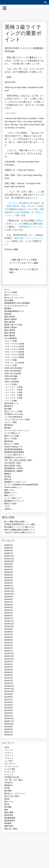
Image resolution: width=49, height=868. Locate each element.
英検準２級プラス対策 (13, 325)
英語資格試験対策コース (14, 311)
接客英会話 (9, 441)
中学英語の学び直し (12, 777)
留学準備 (8, 791)
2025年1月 (8, 586)
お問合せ (8, 509)
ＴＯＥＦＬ (9, 753)
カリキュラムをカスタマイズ (16, 306)
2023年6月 (8, 637)
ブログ (7, 506)
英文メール (9, 802)
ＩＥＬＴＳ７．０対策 (13, 390)
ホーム (7, 290)
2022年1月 (8, 683)
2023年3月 (8, 645)
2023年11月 (9, 624)
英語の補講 (9, 812)
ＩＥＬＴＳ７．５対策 (13, 387)
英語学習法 (9, 815)
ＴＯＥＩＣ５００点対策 (14, 357)
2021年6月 (8, 702)
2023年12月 (9, 621)
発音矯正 (8, 428)
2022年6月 (8, 670)
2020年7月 (8, 732)
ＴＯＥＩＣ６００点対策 (14, 355)
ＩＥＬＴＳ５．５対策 (13, 398)
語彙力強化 (9, 826)
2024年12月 (9, 588)
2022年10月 (9, 659)
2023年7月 (8, 634)
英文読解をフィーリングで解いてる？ (20, 527)
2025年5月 (8, 575)
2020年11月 (9, 721)
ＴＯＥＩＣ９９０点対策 (14, 344)
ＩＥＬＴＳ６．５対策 (13, 392)
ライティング (10, 772)
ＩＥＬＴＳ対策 (10, 384)
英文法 (7, 804)
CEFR (7, 747)
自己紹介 (8, 476)
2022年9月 (8, 662)
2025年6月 (8, 572)
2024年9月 (8, 597)
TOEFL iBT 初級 (11, 376)
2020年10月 (9, 724)
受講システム (10, 490)
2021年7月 (8, 700)
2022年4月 (8, 675)
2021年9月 (8, 694)
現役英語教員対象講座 (13, 449)
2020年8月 (8, 729)
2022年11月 (9, 656)
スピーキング (10, 764)
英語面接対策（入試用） (14, 468)
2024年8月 (8, 599)
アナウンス (9, 758)
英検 (16, 249)
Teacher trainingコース (13, 447)
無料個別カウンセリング (14, 501)
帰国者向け (9, 785)
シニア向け (9, 761)
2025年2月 (8, 583)
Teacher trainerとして (13, 487)
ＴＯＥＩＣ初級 (10, 360)
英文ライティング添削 (13, 411)
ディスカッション (11, 766)
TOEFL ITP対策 (10, 379)
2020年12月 (9, 718)
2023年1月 (8, 651)
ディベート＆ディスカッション (17, 430)
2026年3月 (8, 548)
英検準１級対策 (10, 319)
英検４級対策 (10, 333)
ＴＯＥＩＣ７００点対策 (14, 352)
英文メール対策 (10, 439)
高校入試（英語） (11, 829)
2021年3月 (8, 710)
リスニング (9, 774)
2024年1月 (8, 618)
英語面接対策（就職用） (14, 471)
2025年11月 (9, 559)
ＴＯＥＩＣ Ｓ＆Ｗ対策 (14, 363)
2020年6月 (8, 735)
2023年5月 (8, 640)
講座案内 (8, 308)
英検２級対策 (10, 322)
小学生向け (9, 783)
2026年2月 (8, 550)
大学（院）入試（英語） (14, 780)
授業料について (10, 493)
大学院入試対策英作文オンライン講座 (20, 524)
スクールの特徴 (10, 292)
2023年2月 (8, 648)
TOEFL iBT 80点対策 (13, 371)
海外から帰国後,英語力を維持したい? (19, 530)
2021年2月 (8, 713)
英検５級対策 (10, 336)
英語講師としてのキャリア (15, 482)
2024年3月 (8, 613)
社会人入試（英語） (12, 796)
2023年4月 (8, 643)
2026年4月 (8, 545)
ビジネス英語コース (12, 433)
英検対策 (8, 314)
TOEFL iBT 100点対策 (13, 368)
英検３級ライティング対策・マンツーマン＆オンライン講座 (24, 261)
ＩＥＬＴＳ (9, 750)
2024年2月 (8, 616)
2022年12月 (9, 653)
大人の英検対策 (10, 338)
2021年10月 (9, 691)
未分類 (7, 788)
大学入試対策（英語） (13, 463)
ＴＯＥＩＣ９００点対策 (14, 346)
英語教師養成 (10, 818)
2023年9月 (8, 629)
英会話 (7, 799)
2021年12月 (9, 686)
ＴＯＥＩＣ (9, 756)
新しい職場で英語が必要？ (15, 522)
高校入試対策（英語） (13, 466)
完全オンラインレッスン (14, 298)
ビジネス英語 (10, 769)
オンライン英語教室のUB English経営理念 (21, 485)
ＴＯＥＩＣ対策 (10, 341)
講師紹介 (8, 474)
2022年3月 (8, 678)
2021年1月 (8, 716)
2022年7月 (8, 667)
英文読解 (8, 409)
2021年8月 (8, 697)
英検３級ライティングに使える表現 (24, 271)
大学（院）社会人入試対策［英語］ (19, 460)
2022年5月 (8, 672)
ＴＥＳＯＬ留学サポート (14, 455)
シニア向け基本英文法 (13, 417)
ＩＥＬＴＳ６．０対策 (13, 395)
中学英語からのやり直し (14, 414)
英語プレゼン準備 (11, 436)
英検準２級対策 (10, 327)
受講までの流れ (10, 504)
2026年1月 (8, 553)
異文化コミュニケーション (15, 793)
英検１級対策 (10, 317)
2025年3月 (8, 580)
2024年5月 (8, 607)
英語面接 (8, 823)
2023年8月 (8, 632)
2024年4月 (8, 610)
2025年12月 (9, 556)
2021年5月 (8, 705)
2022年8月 (8, 664)
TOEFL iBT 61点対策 (13, 373)
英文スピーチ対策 (11, 444)
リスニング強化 (10, 422)
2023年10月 (9, 626)
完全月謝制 (9, 300)
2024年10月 (9, 594)
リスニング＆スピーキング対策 (17, 420)
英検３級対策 (10, 330)
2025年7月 (8, 569)
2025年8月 (8, 567)
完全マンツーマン (11, 295)
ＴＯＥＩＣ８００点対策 (14, 349)
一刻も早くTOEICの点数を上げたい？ (20, 532)
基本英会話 (9, 425)
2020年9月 (8, 727)
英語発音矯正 (10, 821)
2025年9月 (8, 564)
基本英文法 (9, 406)
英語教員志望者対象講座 (14, 452)
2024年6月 (8, 605)
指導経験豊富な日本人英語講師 (17, 303)
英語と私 (8, 479)
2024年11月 (9, 591)
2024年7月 (8, 602)
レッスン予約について (13, 498)
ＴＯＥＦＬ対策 (10, 365)
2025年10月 (9, 561)
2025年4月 (8, 578)
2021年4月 (8, 708)
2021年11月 (9, 689)
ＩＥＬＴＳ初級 (10, 401)
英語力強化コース (11, 403)
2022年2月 (8, 681)
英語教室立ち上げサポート (15, 457)
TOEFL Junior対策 (12, 382)
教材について (10, 495)
